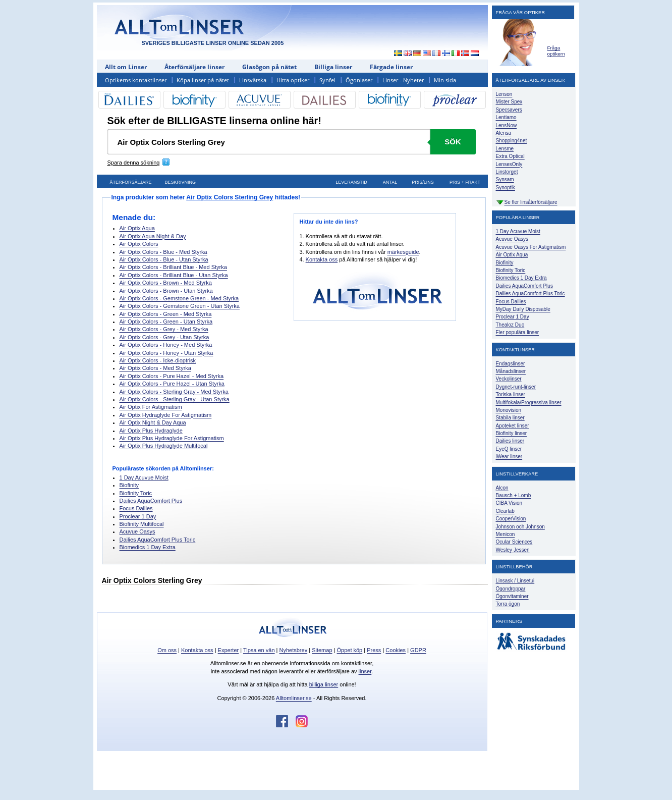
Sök (453, 142)
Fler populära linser (518, 332)
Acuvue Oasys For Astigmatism (531, 247)
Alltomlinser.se (294, 698)
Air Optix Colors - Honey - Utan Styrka (166, 353)
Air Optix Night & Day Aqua (153, 422)
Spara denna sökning (134, 163)
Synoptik (506, 188)
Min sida (445, 80)
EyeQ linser (509, 449)
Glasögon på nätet (269, 67)
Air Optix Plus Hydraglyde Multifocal (164, 446)
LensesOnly (509, 164)
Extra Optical (510, 156)
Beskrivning (181, 182)
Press (374, 650)
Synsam (505, 179)
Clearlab (505, 511)
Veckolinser (509, 379)
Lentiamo (506, 117)
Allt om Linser (126, 67)
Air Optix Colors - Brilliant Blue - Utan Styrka (174, 275)
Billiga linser (333, 67)
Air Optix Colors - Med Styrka (155, 368)
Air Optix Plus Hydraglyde (151, 431)
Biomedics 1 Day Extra (148, 547)
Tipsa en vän (259, 650)
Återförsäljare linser (194, 67)
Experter (229, 650)
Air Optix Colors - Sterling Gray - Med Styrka (174, 392)
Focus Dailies (136, 508)
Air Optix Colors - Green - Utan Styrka (166, 322)
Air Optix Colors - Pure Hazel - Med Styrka (172, 376)
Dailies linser (510, 441)
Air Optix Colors (139, 244)
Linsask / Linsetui (515, 581)
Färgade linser (391, 67)
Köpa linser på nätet (203, 80)
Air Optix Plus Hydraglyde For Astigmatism (172, 438)
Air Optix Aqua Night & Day (153, 236)
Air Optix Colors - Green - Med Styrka (166, 314)
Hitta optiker (293, 80)
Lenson (504, 94)
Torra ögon (508, 604)
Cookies (396, 650)
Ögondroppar (511, 589)
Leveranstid (351, 182)
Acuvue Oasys (137, 531)
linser (365, 671)
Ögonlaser (359, 80)
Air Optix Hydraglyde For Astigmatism (166, 415)
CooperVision (511, 519)
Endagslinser (511, 364)
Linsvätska (253, 80)
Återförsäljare (130, 182)
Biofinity (129, 485)
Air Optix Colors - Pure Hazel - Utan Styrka (172, 384)
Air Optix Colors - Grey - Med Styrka (164, 329)
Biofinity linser (512, 433)
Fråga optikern (556, 51)
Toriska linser (511, 394)
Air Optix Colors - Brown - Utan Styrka (166, 291)
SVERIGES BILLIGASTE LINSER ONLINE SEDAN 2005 (213, 43)
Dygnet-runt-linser (516, 387)
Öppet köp (349, 650)
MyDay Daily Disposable (523, 309)
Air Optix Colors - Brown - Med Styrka (166, 283)
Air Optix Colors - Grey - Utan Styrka (164, 337)
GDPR (418, 650)
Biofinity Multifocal (142, 524)
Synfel (327, 80)
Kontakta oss (322, 259)
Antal (390, 182)
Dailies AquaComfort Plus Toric (158, 540)
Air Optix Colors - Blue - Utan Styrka (164, 259)
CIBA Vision (509, 503)
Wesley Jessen (513, 550)
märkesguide (403, 252)
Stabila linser (510, 418)
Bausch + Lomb (514, 495)
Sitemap (322, 650)
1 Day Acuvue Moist (144, 477)
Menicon (506, 534)
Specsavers (509, 110)
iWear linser (509, 457)
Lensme (505, 149)
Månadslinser (511, 371)
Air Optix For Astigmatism (151, 407)
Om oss (167, 650)
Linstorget (507, 172)
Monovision (509, 410)
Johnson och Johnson (520, 527)
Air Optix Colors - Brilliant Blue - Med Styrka (173, 267)
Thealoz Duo (510, 325)
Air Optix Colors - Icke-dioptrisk (158, 360)
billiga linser (324, 684)
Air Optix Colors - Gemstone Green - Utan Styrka (180, 306)
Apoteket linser (513, 426)
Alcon (502, 488)
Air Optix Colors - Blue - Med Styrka (163, 252)
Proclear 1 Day (138, 516)
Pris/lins (423, 182)
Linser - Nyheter (403, 80)
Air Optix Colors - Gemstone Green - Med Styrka (179, 298)
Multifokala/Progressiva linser (529, 403)
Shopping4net (512, 141)
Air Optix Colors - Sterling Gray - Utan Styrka (175, 399)
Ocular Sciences (514, 542)
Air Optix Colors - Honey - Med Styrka (166, 345)
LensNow (507, 125)
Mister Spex (509, 102)
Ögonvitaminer (512, 596)
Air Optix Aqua (137, 228)
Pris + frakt (465, 182)
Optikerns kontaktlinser (136, 80)
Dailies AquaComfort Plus (151, 501)
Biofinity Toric (136, 493)
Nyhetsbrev (294, 650)
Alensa (504, 133)
